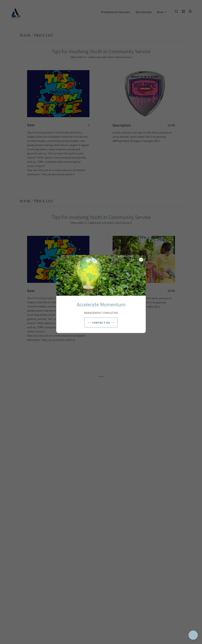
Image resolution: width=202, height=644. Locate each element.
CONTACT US (101, 323)
